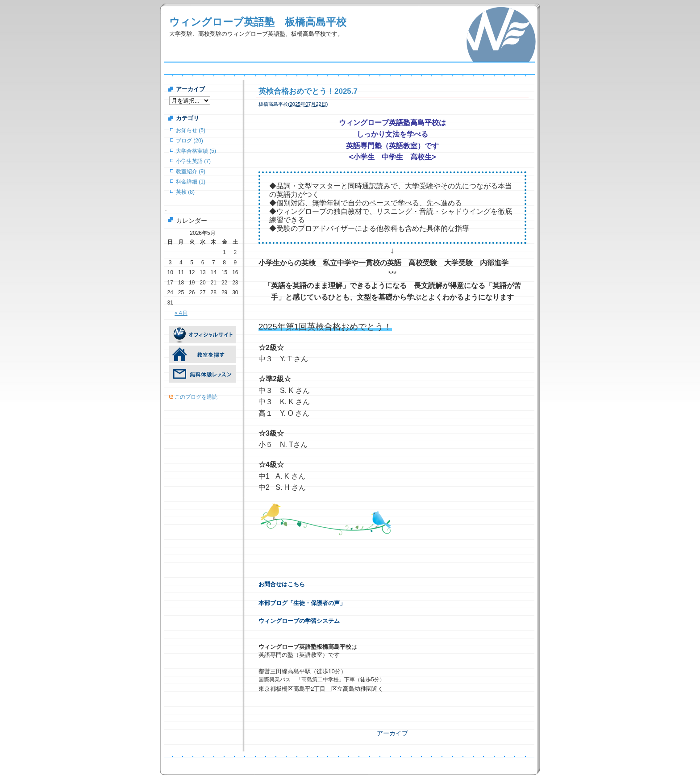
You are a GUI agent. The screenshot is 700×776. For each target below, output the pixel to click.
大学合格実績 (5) (196, 151)
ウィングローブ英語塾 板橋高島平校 (258, 22)
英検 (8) (185, 192)
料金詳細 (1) (191, 182)
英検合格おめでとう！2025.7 (308, 91)
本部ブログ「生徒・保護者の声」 (302, 603)
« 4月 (181, 313)
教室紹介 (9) (191, 171)
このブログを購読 (196, 397)
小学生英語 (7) (193, 161)
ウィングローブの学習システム (299, 621)
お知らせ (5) (191, 130)
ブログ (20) (190, 141)
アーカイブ (392, 733)
